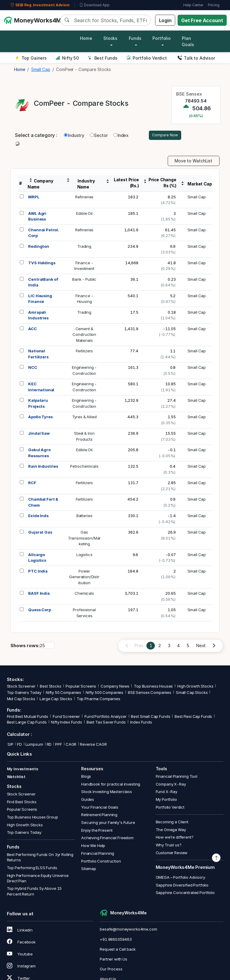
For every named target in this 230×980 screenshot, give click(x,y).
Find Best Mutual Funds (28, 718)
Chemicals (84, 594)
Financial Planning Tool (177, 777)
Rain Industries (43, 467)
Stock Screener (21, 687)
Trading (84, 247)
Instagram (21, 967)
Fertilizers (84, 352)
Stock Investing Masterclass (107, 793)
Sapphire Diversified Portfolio (182, 886)
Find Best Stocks (22, 803)
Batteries (84, 517)
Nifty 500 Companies (105, 693)
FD (19, 745)
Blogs (86, 777)
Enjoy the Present (97, 831)
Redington (39, 247)
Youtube (20, 955)
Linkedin (20, 931)
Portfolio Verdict (147, 58)
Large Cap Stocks (56, 700)
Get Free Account (202, 20)
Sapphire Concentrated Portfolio (185, 893)
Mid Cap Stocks (21, 700)
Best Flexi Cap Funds (193, 718)
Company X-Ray (171, 785)
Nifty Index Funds (66, 723)
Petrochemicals (84, 467)
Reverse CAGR (93, 745)
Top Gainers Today (24, 693)
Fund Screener (66, 718)
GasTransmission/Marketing (84, 539)
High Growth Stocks (195, 687)
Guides (88, 800)
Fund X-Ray (167, 793)
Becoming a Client (172, 823)
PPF (59, 745)
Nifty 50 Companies (63, 693)
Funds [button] (135, 38)
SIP (10, 745)
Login (165, 20)
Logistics (84, 555)
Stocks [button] (110, 38)
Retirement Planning (99, 816)
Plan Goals (188, 41)
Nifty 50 (67, 58)
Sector (99, 136)
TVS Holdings (42, 264)
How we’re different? (175, 838)
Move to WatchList (193, 162)
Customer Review (172, 854)
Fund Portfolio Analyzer (106, 718)
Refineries (84, 198)
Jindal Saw (39, 434)
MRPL (34, 198)
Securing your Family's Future (108, 823)
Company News (115, 687)
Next (201, 646)
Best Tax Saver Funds (106, 723)
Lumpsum (34, 745)
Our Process (111, 970)
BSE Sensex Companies (150, 693)
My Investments (23, 770)
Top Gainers (31, 58)
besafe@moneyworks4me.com (128, 930)
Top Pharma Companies (99, 700)
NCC (33, 368)
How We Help (93, 846)
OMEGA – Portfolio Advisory (180, 878)
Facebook (21, 943)
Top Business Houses (153, 687)
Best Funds (103, 58)
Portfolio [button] (162, 38)
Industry (74, 136)
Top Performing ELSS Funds (32, 869)
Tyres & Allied (84, 418)
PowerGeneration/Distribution (84, 578)
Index (121, 136)
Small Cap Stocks (192, 693)
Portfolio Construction (101, 862)
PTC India (38, 572)
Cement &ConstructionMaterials (84, 335)
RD (49, 745)
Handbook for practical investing (111, 785)
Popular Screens (81, 687)
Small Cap (197, 198)
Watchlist (16, 777)
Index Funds (141, 723)
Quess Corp (40, 611)
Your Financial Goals (100, 808)
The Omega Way (171, 830)
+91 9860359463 (116, 940)
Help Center (193, 5)
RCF (32, 484)
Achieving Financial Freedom (107, 839)
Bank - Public (84, 280)
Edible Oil (84, 214)
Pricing (214, 5)
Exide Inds (38, 517)
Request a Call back (118, 950)
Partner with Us (114, 960)
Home (86, 38)
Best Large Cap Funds (27, 723)
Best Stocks (50, 687)
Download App (94, 5)
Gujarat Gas (40, 533)
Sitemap (89, 869)
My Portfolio (166, 800)
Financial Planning (98, 854)
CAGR (71, 745)
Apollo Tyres (40, 418)
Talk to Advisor (196, 58)
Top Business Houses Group (32, 818)
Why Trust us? (169, 846)
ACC (32, 330)
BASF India (39, 594)
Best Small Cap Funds (150, 718)
